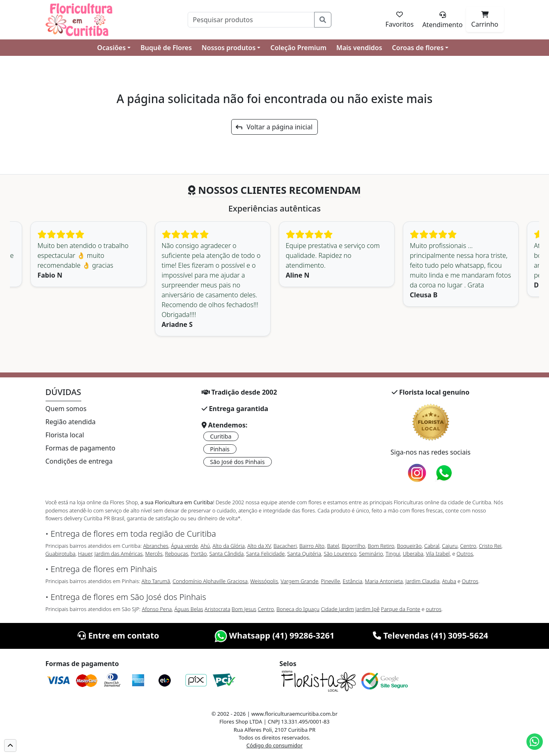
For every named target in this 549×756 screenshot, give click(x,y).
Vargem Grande (300, 581)
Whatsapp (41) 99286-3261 (275, 635)
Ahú (205, 546)
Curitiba (221, 436)
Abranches (155, 546)
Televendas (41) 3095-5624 (431, 635)
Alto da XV (259, 546)
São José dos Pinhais (238, 462)
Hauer (85, 554)
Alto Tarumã (156, 581)
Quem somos (66, 409)
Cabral (432, 546)
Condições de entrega (79, 461)
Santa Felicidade (266, 554)
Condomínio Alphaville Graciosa (210, 581)
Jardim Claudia (422, 581)
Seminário (371, 554)
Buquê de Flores (166, 48)
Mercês (154, 554)
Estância (353, 581)
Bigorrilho (353, 546)
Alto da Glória (228, 546)
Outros (465, 554)
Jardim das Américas (118, 554)
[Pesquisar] (251, 20)
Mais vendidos (359, 48)
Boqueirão (409, 546)
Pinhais (220, 449)
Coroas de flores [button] (418, 48)
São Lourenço (340, 554)
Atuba (449, 581)
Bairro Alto (312, 546)
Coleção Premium (298, 48)
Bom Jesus (244, 609)
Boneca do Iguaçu (298, 609)
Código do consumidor (274, 745)
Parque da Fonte (401, 609)
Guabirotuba (61, 554)
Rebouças (177, 554)
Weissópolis (264, 581)
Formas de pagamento (80, 448)
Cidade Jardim (338, 609)
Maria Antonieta (384, 581)
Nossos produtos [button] (229, 48)
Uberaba (413, 554)
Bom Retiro (381, 546)
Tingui (393, 554)
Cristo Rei (490, 546)
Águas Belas (189, 609)
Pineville (330, 581)
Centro (468, 546)
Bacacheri (285, 546)
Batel (333, 546)
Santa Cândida (227, 554)
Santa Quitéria (304, 554)
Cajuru (450, 546)
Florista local (65, 435)
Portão (199, 554)
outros (434, 609)
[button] (10, 746)
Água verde (184, 546)
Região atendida (71, 422)
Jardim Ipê (367, 609)
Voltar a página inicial (274, 127)
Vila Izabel (438, 554)
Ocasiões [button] (112, 48)
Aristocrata (217, 609)
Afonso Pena (157, 609)
